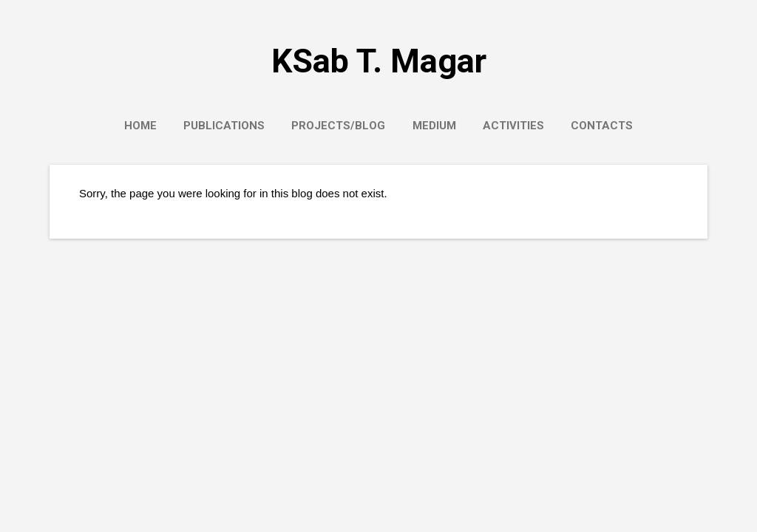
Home (140, 126)
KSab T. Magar (379, 61)
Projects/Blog (338, 126)
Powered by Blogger (378, 493)
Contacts (602, 126)
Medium (434, 126)
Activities (513, 126)
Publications (224, 126)
